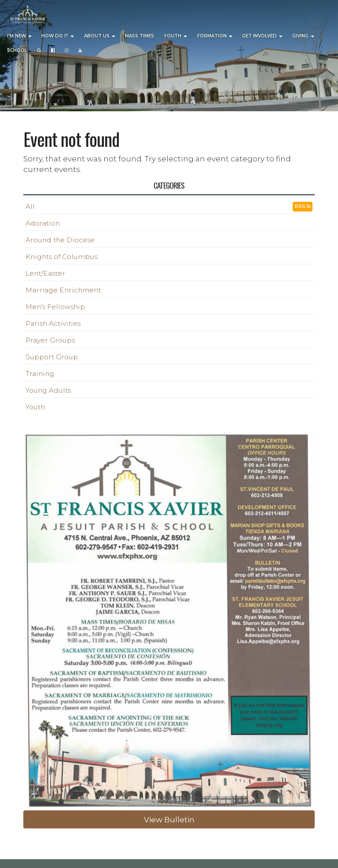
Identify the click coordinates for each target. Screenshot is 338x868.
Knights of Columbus (61, 257)
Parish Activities (53, 323)
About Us (100, 36)
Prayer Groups (50, 340)
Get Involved (262, 36)
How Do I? (58, 36)
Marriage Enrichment (63, 290)
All (30, 206)
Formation (215, 36)
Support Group (52, 357)
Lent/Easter (45, 273)
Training (40, 374)
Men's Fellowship (55, 307)
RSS (303, 206)
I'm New (19, 36)
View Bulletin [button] (169, 819)
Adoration (43, 223)
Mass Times (140, 36)
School (17, 50)
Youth (175, 36)
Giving (303, 36)
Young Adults (48, 390)
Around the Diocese (60, 240)
